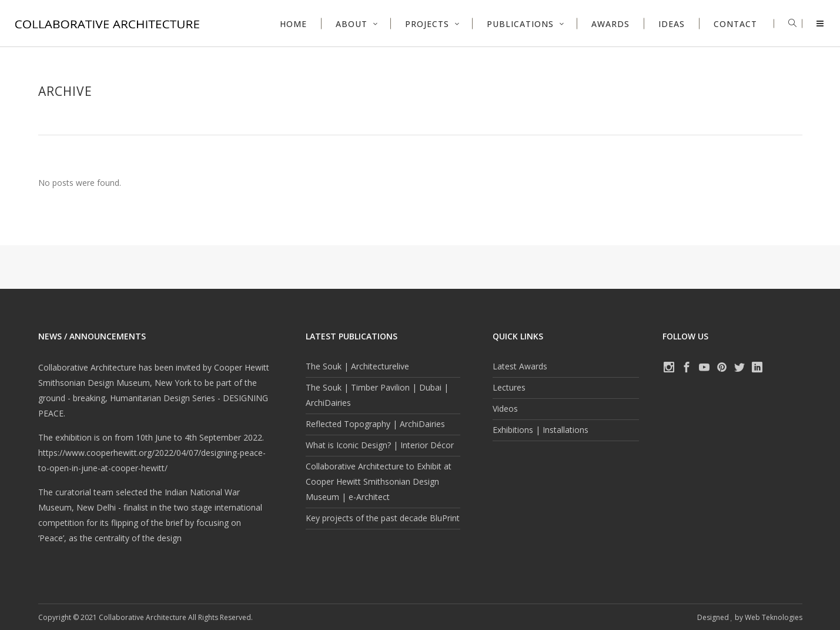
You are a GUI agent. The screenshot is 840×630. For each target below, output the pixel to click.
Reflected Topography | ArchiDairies (375, 424)
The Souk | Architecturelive (357, 366)
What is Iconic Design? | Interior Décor (380, 445)
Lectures (509, 387)
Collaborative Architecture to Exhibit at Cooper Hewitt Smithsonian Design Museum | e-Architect (379, 481)
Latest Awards (520, 366)
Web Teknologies (774, 617)
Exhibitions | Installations (541, 430)
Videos (505, 409)
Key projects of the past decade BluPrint (383, 518)
